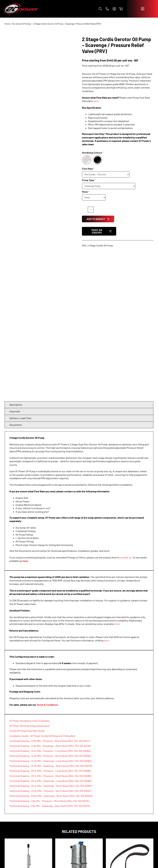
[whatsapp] (151, 809)
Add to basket (98, 219)
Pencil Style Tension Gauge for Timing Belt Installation (28, 747)
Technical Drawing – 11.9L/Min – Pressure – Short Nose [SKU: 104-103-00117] (50, 595)
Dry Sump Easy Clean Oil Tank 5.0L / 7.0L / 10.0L (79, 747)
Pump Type (88, 180)
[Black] (98, 160)
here (96, 101)
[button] (100, 9)
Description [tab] (16, 259)
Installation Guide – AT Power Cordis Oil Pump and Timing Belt (42, 590)
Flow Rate (87, 169)
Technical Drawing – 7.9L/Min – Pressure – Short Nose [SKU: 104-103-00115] (49, 655)
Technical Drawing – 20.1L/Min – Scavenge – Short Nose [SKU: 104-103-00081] (51, 640)
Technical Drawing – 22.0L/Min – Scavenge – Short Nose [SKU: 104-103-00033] (51, 650)
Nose (85, 192)
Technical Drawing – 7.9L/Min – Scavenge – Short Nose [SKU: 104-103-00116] (50, 660)
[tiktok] (144, 809)
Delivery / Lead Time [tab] (20, 273)
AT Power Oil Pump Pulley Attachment (30, 580)
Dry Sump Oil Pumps (22, 24)
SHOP (8, 821)
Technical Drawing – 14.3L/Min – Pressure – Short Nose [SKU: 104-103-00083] (50, 610)
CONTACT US (115, 821)
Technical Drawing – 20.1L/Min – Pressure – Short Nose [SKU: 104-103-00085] (50, 630)
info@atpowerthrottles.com (125, 852)
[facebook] (131, 809)
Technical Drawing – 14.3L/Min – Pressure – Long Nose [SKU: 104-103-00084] (50, 605)
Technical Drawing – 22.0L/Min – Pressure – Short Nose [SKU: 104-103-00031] (50, 645)
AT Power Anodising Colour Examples (30, 575)
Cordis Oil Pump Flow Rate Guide (27, 585)
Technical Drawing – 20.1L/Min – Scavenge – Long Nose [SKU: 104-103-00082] (51, 635)
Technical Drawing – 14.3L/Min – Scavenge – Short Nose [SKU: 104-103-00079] (51, 620)
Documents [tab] (16, 279)
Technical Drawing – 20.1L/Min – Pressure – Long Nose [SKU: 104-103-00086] (50, 625)
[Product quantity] (91, 210)
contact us (126, 412)
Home (7, 24)
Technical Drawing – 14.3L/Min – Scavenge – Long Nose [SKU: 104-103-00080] (51, 615)
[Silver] (87, 160)
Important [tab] (15, 266)
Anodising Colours (92, 153)
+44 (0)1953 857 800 (120, 849)
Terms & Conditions (47, 559)
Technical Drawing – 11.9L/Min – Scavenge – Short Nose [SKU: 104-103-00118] (50, 600)
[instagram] (138, 809)
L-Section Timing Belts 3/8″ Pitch (130, 747)
